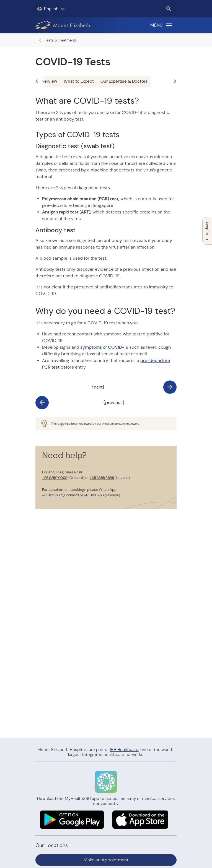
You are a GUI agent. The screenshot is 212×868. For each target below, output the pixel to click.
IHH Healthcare (124, 750)
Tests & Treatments (61, 40)
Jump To (207, 231)
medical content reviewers (121, 424)
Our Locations (52, 845)
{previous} (114, 402)
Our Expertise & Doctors (124, 81)
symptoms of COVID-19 (104, 347)
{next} (98, 387)
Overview (48, 81)
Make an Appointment (106, 860)
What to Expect (79, 81)
